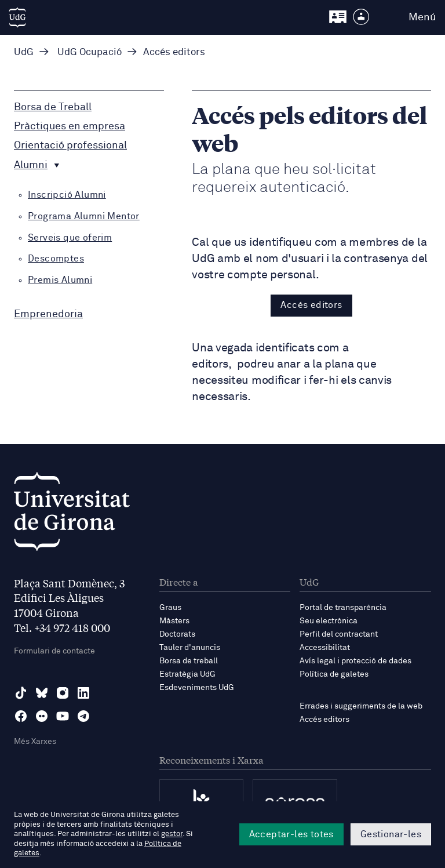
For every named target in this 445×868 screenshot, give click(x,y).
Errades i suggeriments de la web (361, 706)
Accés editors (311, 305)
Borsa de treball (189, 661)
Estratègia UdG (187, 674)
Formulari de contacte (54, 651)
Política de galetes (334, 674)
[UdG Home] (17, 17)
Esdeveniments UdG (197, 688)
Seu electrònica (329, 621)
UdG (24, 52)
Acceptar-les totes (291, 834)
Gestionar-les (391, 834)
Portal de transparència (343, 608)
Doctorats (177, 634)
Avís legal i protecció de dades (355, 661)
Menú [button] (422, 17)
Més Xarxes (35, 742)
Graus (170, 608)
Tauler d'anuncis (190, 648)
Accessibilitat (325, 648)
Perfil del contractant (339, 634)
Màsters (174, 621)
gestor (172, 834)
